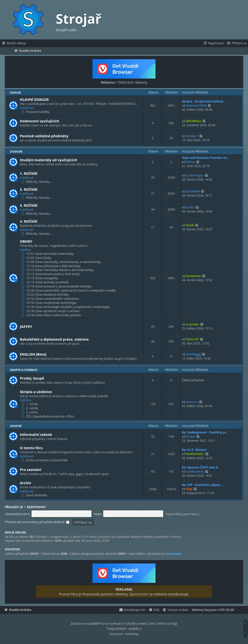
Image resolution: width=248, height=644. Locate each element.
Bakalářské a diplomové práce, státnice (54, 339)
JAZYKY (26, 326)
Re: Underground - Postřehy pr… (205, 432)
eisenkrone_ (174, 554)
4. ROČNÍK (29, 221)
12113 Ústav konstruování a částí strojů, (51, 274)
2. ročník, (30, 408)
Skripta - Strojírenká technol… (204, 101)
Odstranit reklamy (133, 82)
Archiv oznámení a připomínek (45, 460)
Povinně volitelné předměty (44, 136)
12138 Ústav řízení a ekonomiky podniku (52, 315)
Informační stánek (36, 434)
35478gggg (194, 354)
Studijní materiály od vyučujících (49, 160)
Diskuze (15, 92)
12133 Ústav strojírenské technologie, (50, 303)
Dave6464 (193, 191)
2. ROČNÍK (29, 189)
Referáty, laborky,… (37, 182)
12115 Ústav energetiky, (40, 278)
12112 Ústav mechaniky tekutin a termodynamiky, (58, 270)
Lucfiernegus (195, 175)
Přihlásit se (14, 507)
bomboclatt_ (195, 454)
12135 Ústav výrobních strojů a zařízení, (51, 311)
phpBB (93, 624)
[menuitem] (236, 43)
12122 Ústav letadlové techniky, (46, 295)
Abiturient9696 (196, 106)
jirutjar (191, 436)
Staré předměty (35, 495)
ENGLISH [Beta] (33, 354)
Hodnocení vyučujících (39, 121)
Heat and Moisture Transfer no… (206, 158)
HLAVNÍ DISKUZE (34, 99)
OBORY (26, 241)
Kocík (190, 225)
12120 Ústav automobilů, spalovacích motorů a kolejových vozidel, (69, 291)
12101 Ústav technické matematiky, (48, 254)
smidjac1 (192, 136)
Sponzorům (139, 594)
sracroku (193, 324)
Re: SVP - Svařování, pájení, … (203, 485)
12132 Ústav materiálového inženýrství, (51, 299)
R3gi (189, 489)
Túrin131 (193, 339)
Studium (16, 151)
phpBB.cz (135, 629)
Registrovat (36, 507)
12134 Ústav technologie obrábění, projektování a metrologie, (66, 307)
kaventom (194, 276)
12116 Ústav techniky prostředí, (46, 282)
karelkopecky (195, 472)
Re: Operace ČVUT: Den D (200, 467)
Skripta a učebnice (24, 370)
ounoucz (192, 402)
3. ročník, (30, 412)
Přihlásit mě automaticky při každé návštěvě (37, 522)
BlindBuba (194, 121)
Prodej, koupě (32, 378)
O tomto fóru (31, 448)
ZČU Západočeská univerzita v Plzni (48, 417)
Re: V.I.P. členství (194, 450)
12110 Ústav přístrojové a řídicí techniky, (52, 266)
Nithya (191, 162)
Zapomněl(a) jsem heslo (182, 514)
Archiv (25, 483)
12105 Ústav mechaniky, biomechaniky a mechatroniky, (62, 262)
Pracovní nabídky (36, 112)
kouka (190, 207)
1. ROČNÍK (29, 173)
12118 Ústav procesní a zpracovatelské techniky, (57, 286)
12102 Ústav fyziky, (37, 258)
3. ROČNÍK (29, 205)
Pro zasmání (31, 469)
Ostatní (16, 426)
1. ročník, (30, 404)
